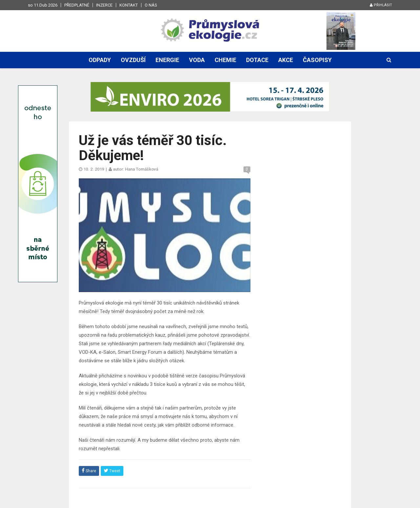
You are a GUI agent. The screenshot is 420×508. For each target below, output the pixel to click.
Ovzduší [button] (133, 60)
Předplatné (77, 5)
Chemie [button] (225, 60)
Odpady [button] (100, 60)
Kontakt (129, 5)
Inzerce (104, 5)
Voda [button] (197, 60)
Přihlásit (381, 5)
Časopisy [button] (317, 60)
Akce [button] (286, 60)
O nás (151, 5)
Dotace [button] (257, 60)
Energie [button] (167, 60)
